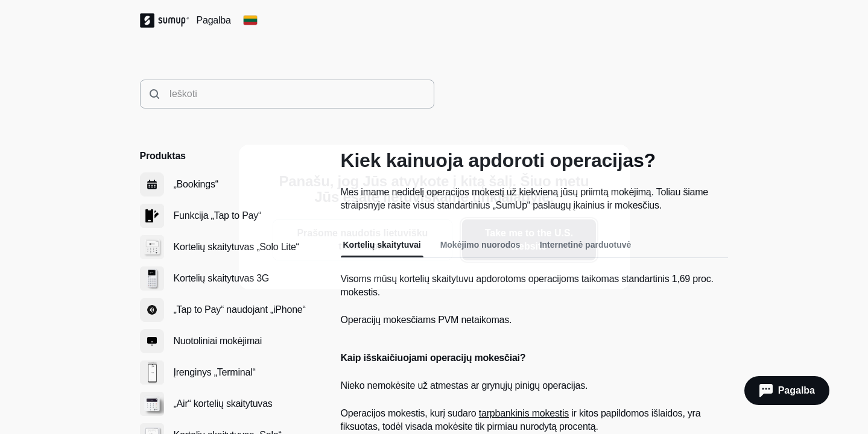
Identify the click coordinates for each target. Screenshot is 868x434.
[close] (610, 164)
